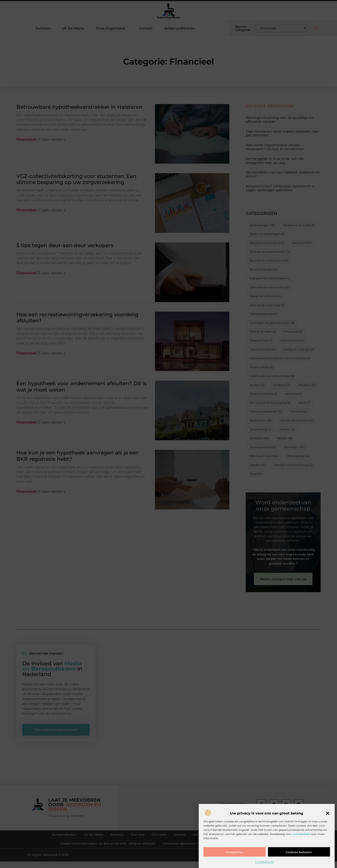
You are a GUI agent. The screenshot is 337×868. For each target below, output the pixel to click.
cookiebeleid (300, 835)
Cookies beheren (299, 853)
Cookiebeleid (264, 863)
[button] (328, 814)
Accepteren (234, 853)
